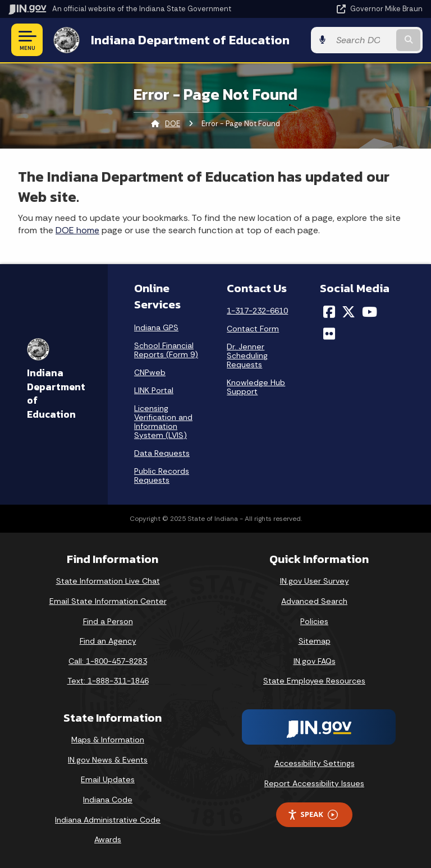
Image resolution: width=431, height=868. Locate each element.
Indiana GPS (156, 327)
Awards (108, 839)
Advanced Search (314, 601)
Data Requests (162, 453)
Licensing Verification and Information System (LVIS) (163, 422)
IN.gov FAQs (315, 661)
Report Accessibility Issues (314, 783)
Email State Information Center (108, 601)
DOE (173, 124)
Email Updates (108, 779)
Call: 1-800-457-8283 (108, 661)
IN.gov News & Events (108, 760)
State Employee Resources (314, 681)
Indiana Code (108, 800)
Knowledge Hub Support (256, 387)
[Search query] (362, 40)
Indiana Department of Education (190, 40)
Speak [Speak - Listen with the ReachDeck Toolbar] (313, 814)
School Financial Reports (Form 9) (166, 350)
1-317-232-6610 (257, 311)
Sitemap (315, 641)
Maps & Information (108, 740)
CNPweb (150, 372)
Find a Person (108, 621)
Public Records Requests (162, 475)
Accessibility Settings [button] (315, 763)
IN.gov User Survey (315, 581)
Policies (314, 621)
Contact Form (253, 329)
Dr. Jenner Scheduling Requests (247, 355)
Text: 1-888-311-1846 (108, 681)
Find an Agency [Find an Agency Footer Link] (108, 641)
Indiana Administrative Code (108, 820)
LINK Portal (154, 390)
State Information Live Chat (108, 581)
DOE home (77, 230)
